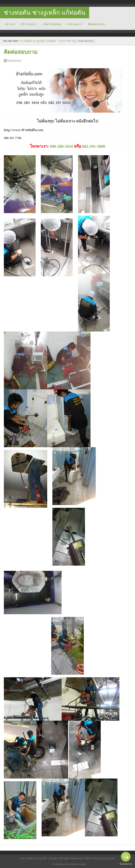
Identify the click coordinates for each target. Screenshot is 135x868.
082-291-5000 (94, 146)
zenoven (109, 858)
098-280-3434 (61, 146)
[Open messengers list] (126, 857)
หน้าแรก (10, 24)
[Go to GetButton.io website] (126, 864)
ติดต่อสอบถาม (96, 24)
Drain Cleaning (52, 24)
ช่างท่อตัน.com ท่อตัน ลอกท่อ (69, 864)
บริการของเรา (29, 24)
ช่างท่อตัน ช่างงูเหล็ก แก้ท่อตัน (45, 13)
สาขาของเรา (75, 24)
